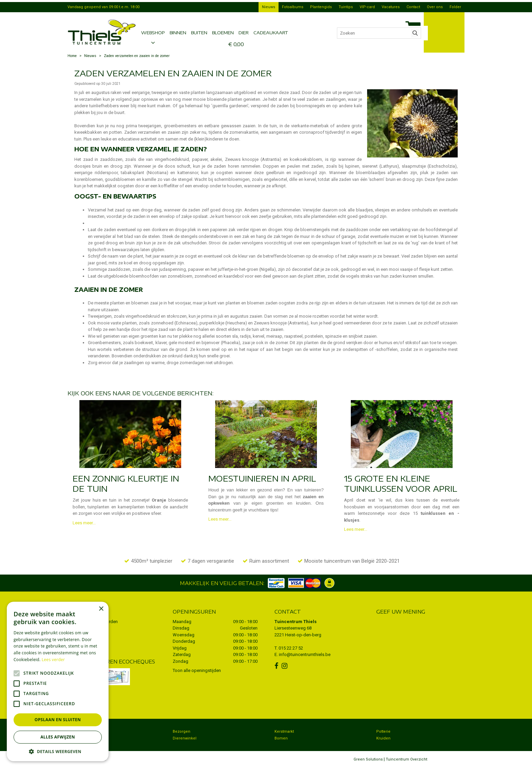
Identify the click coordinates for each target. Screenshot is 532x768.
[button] (58, 751)
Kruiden (383, 738)
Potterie (383, 732)
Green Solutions (368, 759)
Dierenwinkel (185, 738)
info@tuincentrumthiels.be (305, 654)
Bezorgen (182, 732)
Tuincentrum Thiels (296, 622)
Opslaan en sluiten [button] (58, 720)
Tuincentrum (83, 732)
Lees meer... (84, 523)
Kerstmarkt (284, 732)
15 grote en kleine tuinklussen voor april (401, 483)
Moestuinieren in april (262, 478)
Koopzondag (82, 738)
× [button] (101, 609)
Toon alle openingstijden (197, 670)
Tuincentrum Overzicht (406, 759)
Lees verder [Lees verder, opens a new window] (53, 660)
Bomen (281, 738)
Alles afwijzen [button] (58, 737)
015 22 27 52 (291, 648)
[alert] (58, 681)
